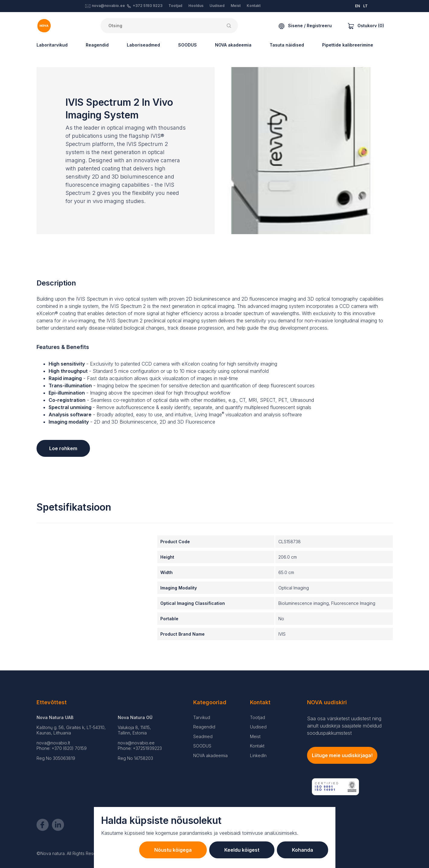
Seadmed (203, 736)
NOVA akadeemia (233, 45)
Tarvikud (202, 717)
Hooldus (196, 6)
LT (365, 6)
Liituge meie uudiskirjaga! (342, 755)
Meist (236, 6)
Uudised (217, 6)
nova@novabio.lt (53, 743)
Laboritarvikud (52, 45)
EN (357, 6)
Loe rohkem (63, 448)
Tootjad (175, 6)
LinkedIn (258, 755)
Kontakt (254, 6)
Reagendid (97, 45)
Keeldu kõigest (242, 850)
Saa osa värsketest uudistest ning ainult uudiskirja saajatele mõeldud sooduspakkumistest (344, 726)
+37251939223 (147, 748)
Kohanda (303, 850)
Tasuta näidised (287, 45)
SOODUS (187, 45)
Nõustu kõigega (173, 850)
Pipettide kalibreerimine (348, 45)
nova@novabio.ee (108, 6)
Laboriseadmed (143, 45)
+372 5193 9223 (148, 6)
